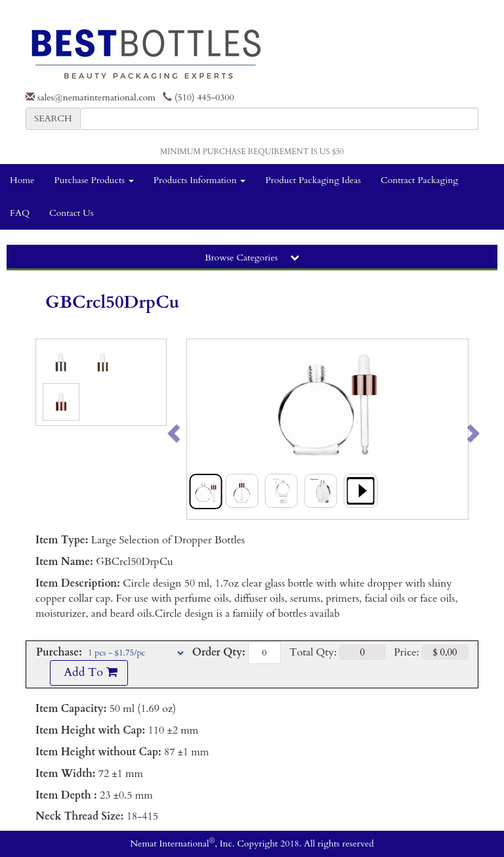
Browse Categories (252, 258)
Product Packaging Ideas (313, 180)
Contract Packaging (419, 180)
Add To (89, 672)
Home (22, 180)
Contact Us (71, 213)
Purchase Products (94, 180)
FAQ (20, 213)
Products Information (200, 180)
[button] (201, 429)
